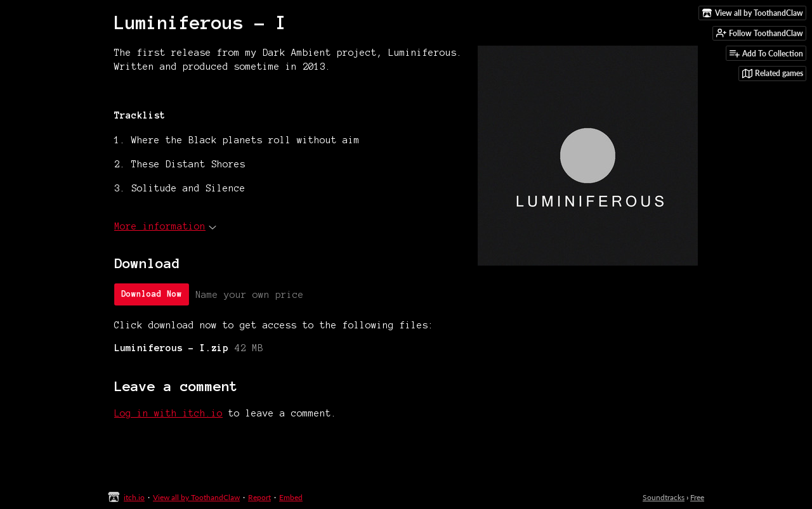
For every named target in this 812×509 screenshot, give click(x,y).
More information (165, 226)
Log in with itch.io (168, 413)
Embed (291, 497)
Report (259, 497)
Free (697, 497)
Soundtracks (664, 497)
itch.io (134, 497)
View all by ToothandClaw (196, 497)
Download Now (152, 294)
